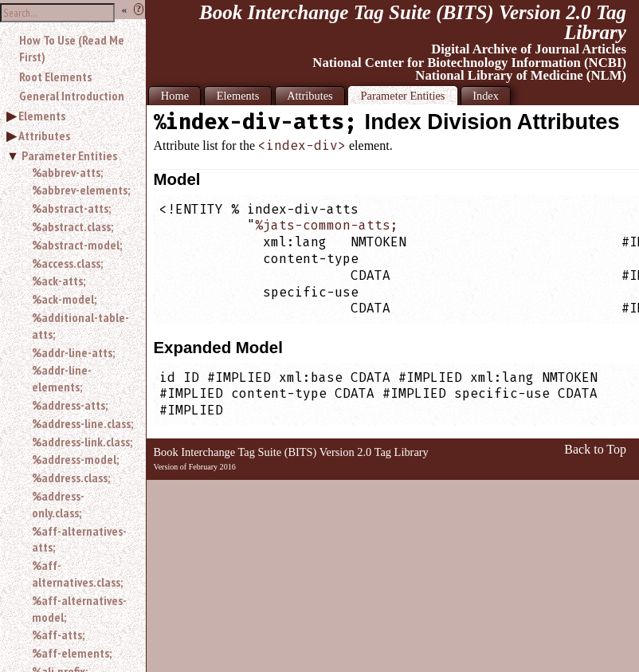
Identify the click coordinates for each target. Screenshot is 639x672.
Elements (42, 116)
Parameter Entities (69, 155)
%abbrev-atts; (67, 172)
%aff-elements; (72, 653)
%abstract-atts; (71, 208)
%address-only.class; (58, 504)
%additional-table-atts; (80, 326)
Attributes (44, 136)
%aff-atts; (58, 635)
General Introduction (72, 96)
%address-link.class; (82, 442)
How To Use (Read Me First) (72, 48)
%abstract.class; (73, 226)
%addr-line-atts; (73, 352)
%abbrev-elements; (81, 190)
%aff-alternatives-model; (79, 609)
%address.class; (71, 477)
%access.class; (67, 263)
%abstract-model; (77, 245)
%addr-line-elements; (62, 378)
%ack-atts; (59, 281)
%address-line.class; (82, 423)
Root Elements (55, 77)
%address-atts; (70, 405)
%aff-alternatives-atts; (79, 539)
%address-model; (75, 459)
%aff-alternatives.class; (77, 574)
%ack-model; (64, 299)
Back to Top (595, 449)
